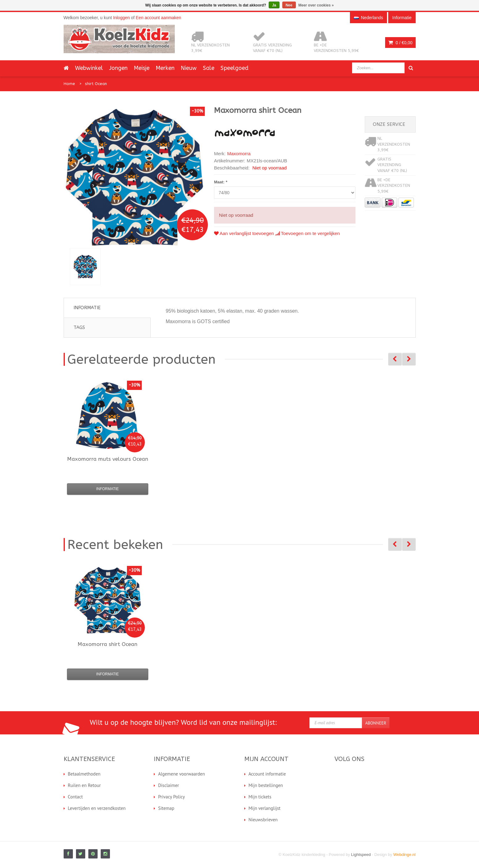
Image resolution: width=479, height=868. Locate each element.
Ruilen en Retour (84, 785)
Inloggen (121, 18)
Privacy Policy (172, 797)
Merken (165, 68)
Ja (274, 5)
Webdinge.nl (404, 855)
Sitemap (166, 808)
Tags (79, 327)
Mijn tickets (260, 797)
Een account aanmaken (159, 18)
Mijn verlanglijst (265, 808)
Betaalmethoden (84, 774)
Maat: (221, 182)
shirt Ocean (96, 84)
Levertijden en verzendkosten (97, 808)
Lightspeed (361, 855)
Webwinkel (89, 68)
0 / (400, 43)
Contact (76, 797)
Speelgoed (234, 68)
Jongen (118, 68)
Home (69, 84)
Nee (289, 5)
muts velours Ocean (108, 459)
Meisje (142, 68)
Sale (209, 68)
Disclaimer (169, 785)
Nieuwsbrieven (263, 820)
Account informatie (267, 774)
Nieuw (189, 68)
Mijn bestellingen (266, 785)
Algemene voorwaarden (181, 774)
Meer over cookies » (316, 5)
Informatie (87, 308)
